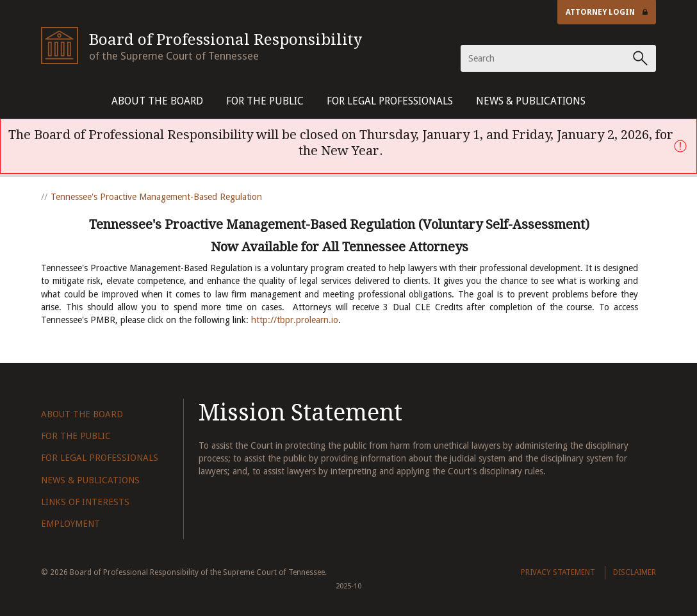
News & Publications (531, 101)
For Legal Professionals (390, 101)
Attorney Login (607, 12)
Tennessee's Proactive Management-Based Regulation (156, 197)
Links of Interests (85, 502)
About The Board (157, 101)
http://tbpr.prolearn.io (295, 320)
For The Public (265, 101)
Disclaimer (635, 572)
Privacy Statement (558, 572)
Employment (70, 524)
